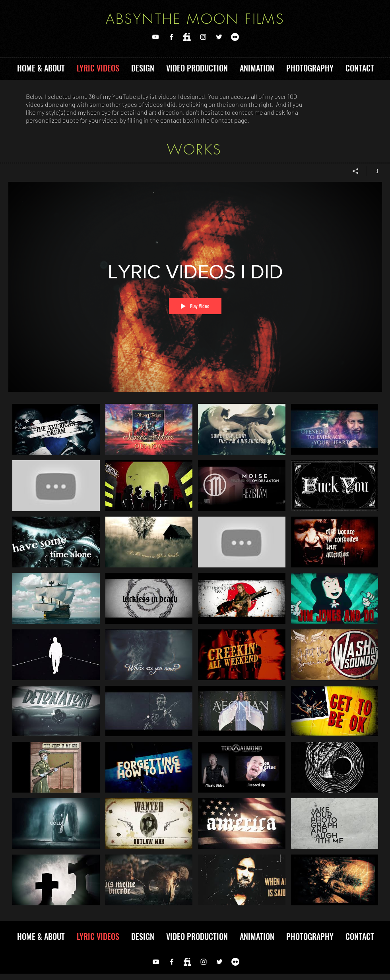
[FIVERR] (187, 37)
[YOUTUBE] (155, 37)
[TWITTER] (219, 37)
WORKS (195, 149)
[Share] (356, 171)
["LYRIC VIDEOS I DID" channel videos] (195, 657)
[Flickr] (235, 37)
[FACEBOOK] (171, 37)
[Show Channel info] (374, 171)
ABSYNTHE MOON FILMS (195, 19)
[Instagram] (203, 37)
